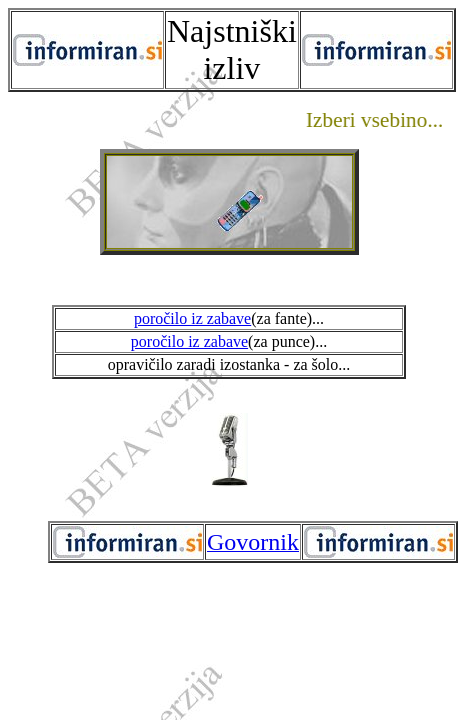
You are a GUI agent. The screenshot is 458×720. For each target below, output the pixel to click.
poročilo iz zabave (192, 318)
